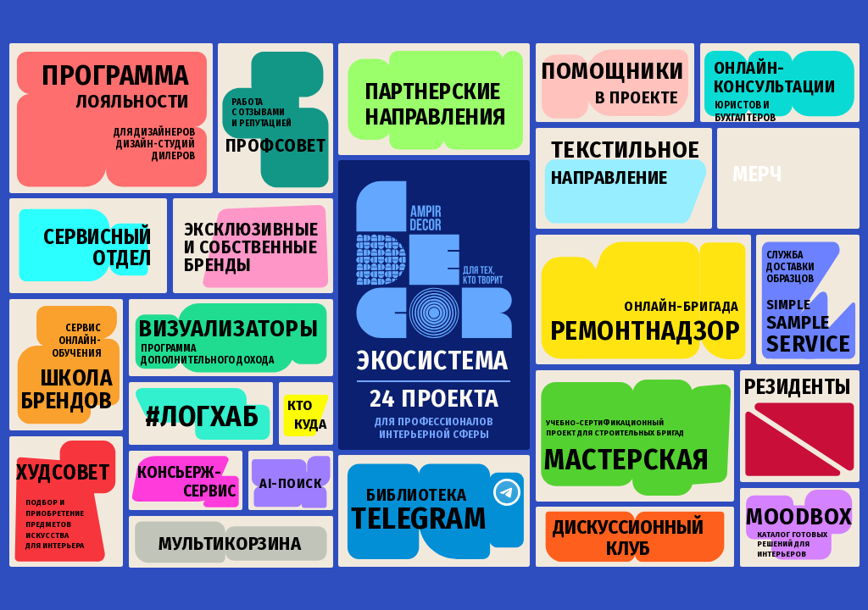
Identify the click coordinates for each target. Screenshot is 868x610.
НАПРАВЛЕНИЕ (609, 177)
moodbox (799, 516)
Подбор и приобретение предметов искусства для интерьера (55, 524)
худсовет (63, 473)
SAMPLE (798, 322)
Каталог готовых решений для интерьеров (792, 544)
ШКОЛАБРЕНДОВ (67, 390)
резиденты (798, 387)
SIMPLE (789, 305)
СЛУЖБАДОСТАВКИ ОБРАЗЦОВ (790, 267)
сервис (209, 491)
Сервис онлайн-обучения (76, 341)
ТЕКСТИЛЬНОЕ (626, 150)
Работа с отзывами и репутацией (262, 113)
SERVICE (809, 344)
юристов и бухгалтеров (745, 111)
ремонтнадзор (645, 331)
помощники (612, 71)
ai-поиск (290, 483)
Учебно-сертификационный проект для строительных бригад (615, 428)
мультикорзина (230, 543)
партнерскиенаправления (436, 104)
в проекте (637, 97)
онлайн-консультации (774, 77)
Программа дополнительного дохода (207, 354)
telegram (418, 518)
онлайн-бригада (681, 306)
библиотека (416, 495)
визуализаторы (228, 328)
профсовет (276, 146)
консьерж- (179, 472)
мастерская (626, 460)
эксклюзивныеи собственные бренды (251, 248)
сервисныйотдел (97, 248)
